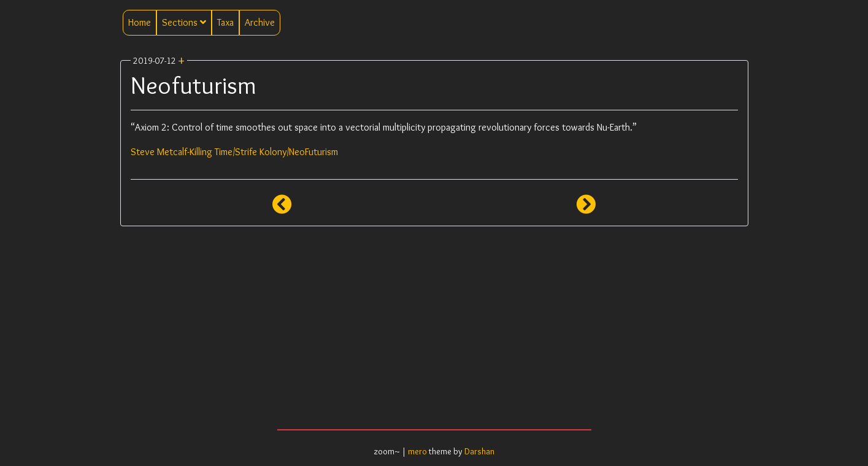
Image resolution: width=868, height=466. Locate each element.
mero (417, 451)
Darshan (479, 451)
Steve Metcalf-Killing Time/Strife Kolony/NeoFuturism (234, 152)
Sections (184, 22)
